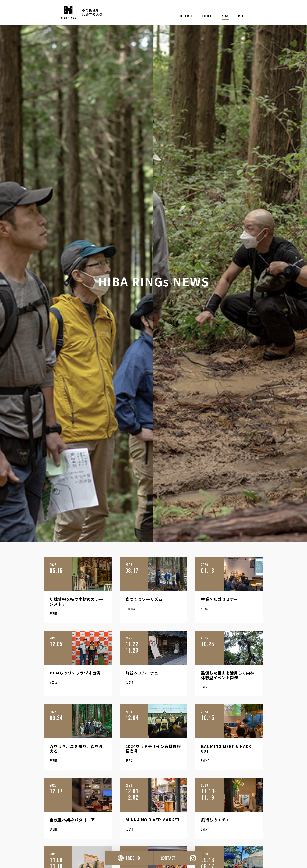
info (241, 16)
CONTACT (168, 858)
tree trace (186, 16)
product (207, 16)
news (225, 16)
